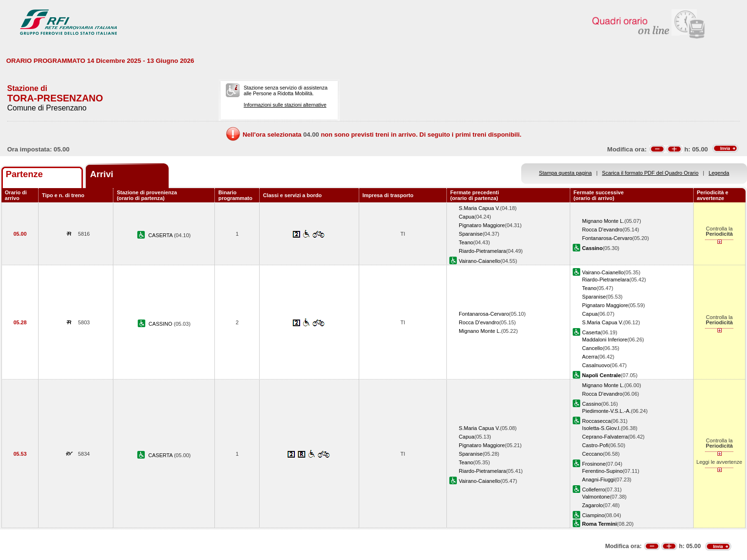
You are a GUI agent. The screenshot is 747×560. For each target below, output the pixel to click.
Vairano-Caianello (479, 261)
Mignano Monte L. (603, 221)
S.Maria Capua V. (479, 208)
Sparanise (471, 234)
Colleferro (594, 490)
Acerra (590, 357)
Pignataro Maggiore (482, 225)
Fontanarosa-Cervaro (607, 238)
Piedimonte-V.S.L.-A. (606, 411)
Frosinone (594, 464)
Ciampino (593, 515)
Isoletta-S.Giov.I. (601, 428)
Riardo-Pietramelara (482, 251)
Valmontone (596, 497)
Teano (466, 242)
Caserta (591, 332)
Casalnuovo (596, 365)
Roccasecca (596, 421)
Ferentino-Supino (602, 471)
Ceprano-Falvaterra (605, 437)
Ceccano (593, 454)
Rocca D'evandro (602, 230)
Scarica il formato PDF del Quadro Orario (651, 173)
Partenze (24, 174)
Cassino (592, 404)
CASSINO (161, 324)
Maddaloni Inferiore (605, 340)
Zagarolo (593, 505)
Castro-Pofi (595, 445)
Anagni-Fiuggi (598, 480)
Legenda (719, 173)
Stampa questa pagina (565, 173)
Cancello (592, 348)
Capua (467, 217)
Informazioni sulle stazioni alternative (285, 105)
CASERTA (161, 235)
